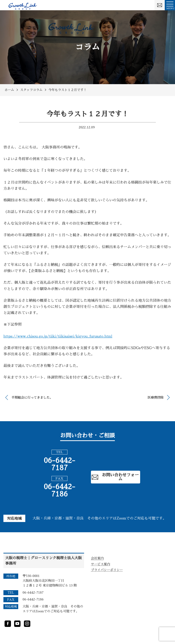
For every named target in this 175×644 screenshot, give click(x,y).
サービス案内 (100, 564)
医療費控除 (156, 397)
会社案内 (97, 558)
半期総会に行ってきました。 (32, 397)
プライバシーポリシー (107, 570)
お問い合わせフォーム (115, 477)
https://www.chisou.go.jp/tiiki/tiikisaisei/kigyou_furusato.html (58, 336)
